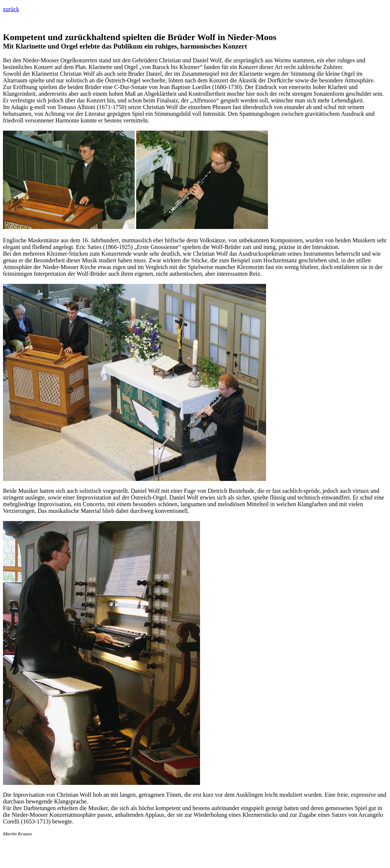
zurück (11, 9)
